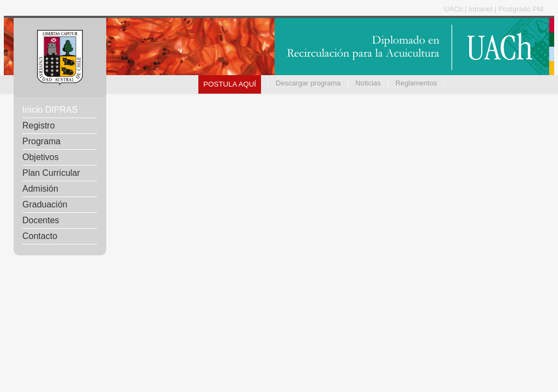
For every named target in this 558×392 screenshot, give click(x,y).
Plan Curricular (51, 173)
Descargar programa (308, 83)
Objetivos (41, 157)
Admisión (40, 189)
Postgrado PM (521, 9)
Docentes (41, 220)
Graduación (45, 204)
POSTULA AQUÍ (230, 84)
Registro (39, 125)
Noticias (368, 83)
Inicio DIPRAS (50, 110)
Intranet (482, 9)
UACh (454, 9)
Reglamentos (417, 83)
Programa (41, 141)
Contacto (40, 236)
